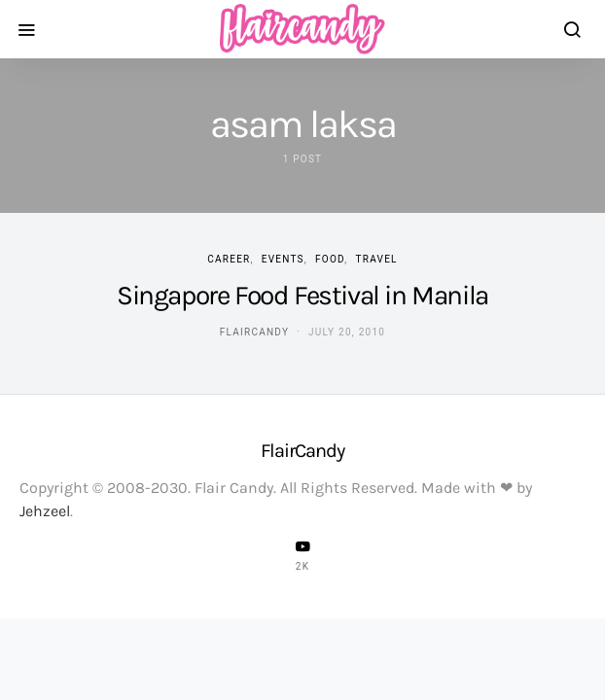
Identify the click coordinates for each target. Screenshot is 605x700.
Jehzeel (45, 511)
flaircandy (254, 332)
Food (330, 259)
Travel (377, 259)
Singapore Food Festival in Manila (302, 295)
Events (283, 259)
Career (229, 259)
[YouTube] (302, 555)
